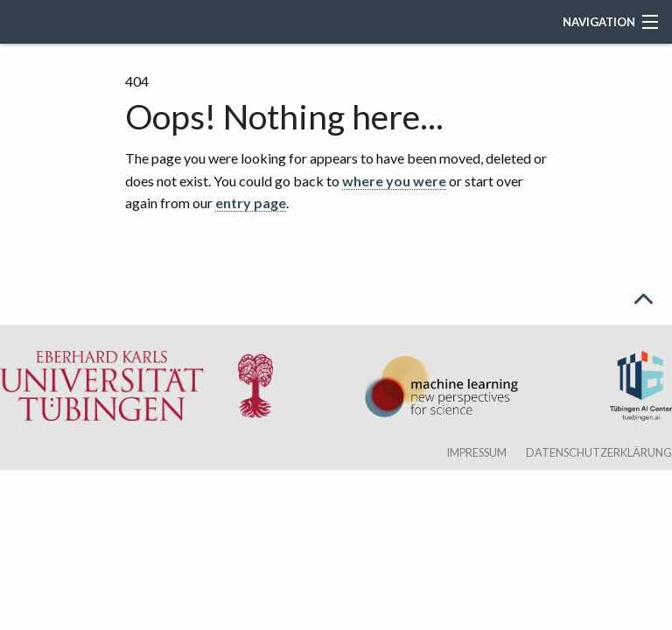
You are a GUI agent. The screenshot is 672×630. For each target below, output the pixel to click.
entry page (251, 203)
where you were (394, 181)
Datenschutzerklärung (599, 452)
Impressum (476, 452)
